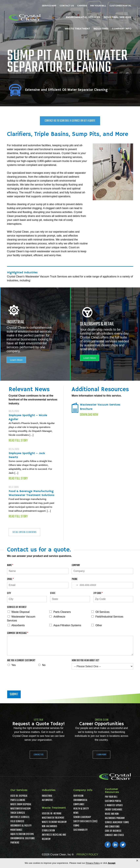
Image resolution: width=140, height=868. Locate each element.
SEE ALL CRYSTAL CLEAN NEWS (24, 532)
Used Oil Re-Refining (52, 814)
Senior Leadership (82, 817)
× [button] (137, 861)
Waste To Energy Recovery (54, 822)
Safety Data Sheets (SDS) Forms (85, 824)
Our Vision (78, 796)
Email (10, 579)
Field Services (17, 822)
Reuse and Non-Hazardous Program (115, 816)
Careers (82, 6)
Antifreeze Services (20, 817)
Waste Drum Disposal (21, 805)
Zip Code (98, 593)
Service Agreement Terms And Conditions (117, 825)
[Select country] (75, 585)
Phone (75, 579)
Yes (14, 665)
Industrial (47, 796)
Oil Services (102, 612)
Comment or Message (18, 633)
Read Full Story (18, 441)
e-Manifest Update (114, 806)
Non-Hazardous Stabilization (49, 829)
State (53, 593)
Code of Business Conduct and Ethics (114, 833)
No (44, 665)
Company (76, 565)
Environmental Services (83, 17)
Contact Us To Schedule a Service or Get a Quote (70, 121)
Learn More (16, 360)
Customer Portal (120, 6)
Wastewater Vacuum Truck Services (20, 811)
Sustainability (80, 830)
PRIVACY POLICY (87, 855)
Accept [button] (112, 863)
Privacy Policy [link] (93, 863)
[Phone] (102, 585)
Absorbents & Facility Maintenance (21, 828)
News (76, 813)
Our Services (19, 790)
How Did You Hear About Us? (85, 661)
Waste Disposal (21, 612)
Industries (101, 29)
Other (99, 625)
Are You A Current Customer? (21, 661)
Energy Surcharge (114, 810)
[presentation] (32, 685)
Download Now (89, 415)
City (9, 593)
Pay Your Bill (98, 6)
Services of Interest (17, 607)
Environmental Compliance (80, 802)
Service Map (49, 6)
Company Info (122, 29)
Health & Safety (81, 809)
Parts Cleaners (62, 612)
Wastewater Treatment (53, 818)
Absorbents (18, 625)
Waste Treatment (77, 29)
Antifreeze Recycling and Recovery (54, 837)
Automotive (47, 800)
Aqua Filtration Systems (67, 625)
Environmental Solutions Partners (22, 841)
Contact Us (67, 6)
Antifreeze (59, 617)
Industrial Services (118, 17)
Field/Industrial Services (109, 617)
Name (10, 565)
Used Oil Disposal (19, 796)
